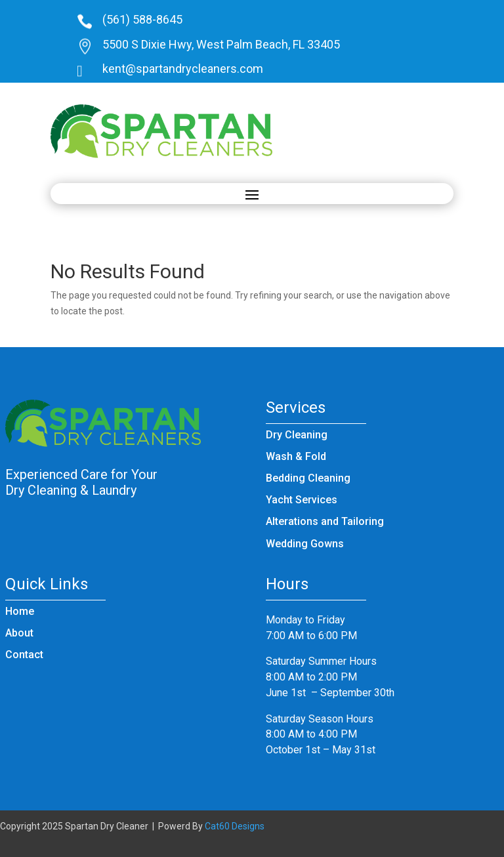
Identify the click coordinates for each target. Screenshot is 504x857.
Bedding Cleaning (308, 478)
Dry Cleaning (297, 435)
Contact (24, 655)
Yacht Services (302, 500)
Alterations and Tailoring (325, 521)
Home (20, 611)
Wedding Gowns (305, 544)
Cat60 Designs (235, 826)
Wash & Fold (296, 456)
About (19, 633)
